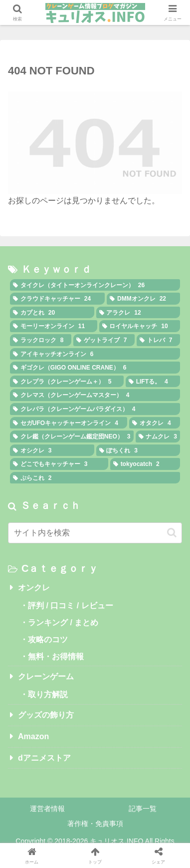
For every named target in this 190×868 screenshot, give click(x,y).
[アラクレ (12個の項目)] (138, 313)
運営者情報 (47, 809)
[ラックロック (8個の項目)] (41, 340)
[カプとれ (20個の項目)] (52, 313)
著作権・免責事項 (95, 824)
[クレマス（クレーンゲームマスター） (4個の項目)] (95, 395)
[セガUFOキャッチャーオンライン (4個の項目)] (69, 423)
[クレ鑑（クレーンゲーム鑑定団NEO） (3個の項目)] (72, 436)
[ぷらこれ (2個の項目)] (95, 478)
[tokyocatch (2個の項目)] (145, 464)
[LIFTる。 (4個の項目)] (153, 382)
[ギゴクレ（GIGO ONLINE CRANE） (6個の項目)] (95, 368)
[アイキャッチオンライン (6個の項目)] (95, 354)
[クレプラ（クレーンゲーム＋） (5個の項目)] (67, 382)
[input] (95, 533)
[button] (172, 533)
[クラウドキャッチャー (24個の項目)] (57, 299)
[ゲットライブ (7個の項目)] (104, 340)
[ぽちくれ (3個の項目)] (138, 450)
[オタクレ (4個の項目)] (155, 423)
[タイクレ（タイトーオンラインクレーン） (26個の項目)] (95, 285)
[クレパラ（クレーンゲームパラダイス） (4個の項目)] (95, 409)
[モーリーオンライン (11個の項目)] (54, 326)
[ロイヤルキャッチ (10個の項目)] (140, 326)
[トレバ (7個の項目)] (158, 340)
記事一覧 (143, 809)
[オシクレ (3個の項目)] (52, 450)
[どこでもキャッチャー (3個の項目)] (59, 464)
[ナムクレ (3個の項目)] (158, 436)
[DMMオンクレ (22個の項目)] (143, 299)
